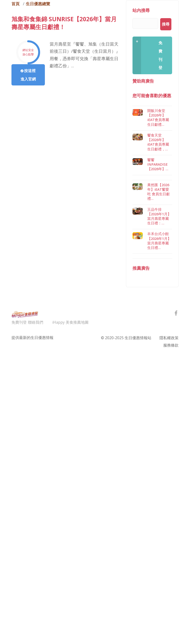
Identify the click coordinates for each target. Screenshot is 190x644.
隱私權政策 (169, 481)
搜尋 (166, 24)
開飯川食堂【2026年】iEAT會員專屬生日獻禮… (158, 261)
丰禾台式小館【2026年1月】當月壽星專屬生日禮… (159, 384)
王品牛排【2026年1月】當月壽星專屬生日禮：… (159, 359)
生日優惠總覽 (38, 4)
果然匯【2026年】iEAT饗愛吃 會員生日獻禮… (158, 335)
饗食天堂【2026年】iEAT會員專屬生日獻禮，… (158, 285)
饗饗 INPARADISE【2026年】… (158, 307)
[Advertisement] (152, 160)
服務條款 (171, 488)
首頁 (16, 4)
